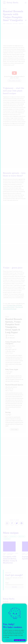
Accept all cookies (20, 640)
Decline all (9, 640)
